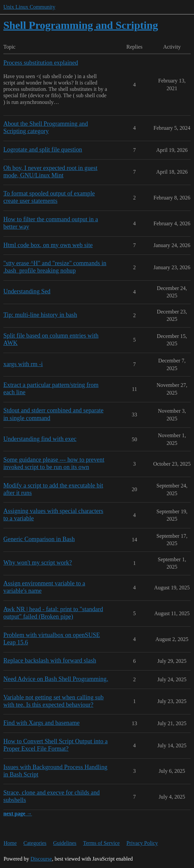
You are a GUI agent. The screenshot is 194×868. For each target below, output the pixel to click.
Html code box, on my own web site (48, 245)
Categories (35, 843)
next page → (18, 814)
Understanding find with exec (40, 439)
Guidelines (65, 843)
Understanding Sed (27, 291)
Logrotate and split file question (43, 150)
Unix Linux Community (29, 7)
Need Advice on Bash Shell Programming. (56, 679)
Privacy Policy (142, 843)
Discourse (41, 859)
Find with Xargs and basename (41, 723)
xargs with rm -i (23, 364)
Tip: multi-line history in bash (40, 315)
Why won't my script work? (38, 563)
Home (10, 843)
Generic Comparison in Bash (39, 539)
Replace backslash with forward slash (50, 660)
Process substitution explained (41, 63)
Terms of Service (102, 843)
